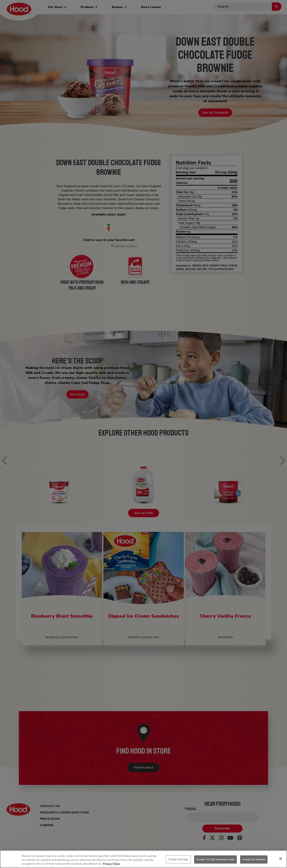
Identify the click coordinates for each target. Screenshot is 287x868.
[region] (143, 859)
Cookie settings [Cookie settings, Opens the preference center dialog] (178, 859)
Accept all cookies (254, 859)
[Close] (281, 859)
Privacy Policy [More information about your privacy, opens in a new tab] (112, 864)
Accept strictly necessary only (215, 859)
